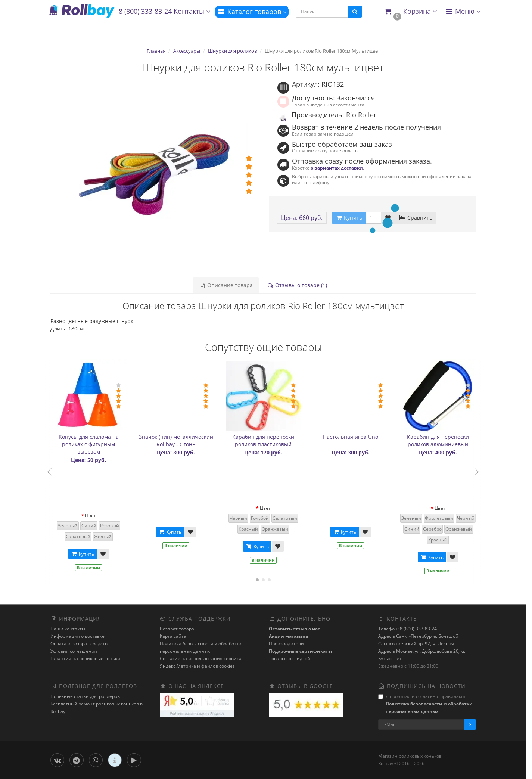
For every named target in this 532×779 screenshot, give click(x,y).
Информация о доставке (77, 636)
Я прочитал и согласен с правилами (425, 704)
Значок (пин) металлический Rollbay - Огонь (176, 440)
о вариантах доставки (337, 168)
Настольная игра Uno (351, 437)
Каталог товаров (252, 12)
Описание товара (226, 285)
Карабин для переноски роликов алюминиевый (438, 440)
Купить (83, 554)
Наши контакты (68, 629)
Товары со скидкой (290, 659)
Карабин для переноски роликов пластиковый (263, 440)
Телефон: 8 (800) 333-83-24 (407, 629)
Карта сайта (173, 636)
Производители (286, 644)
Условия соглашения (74, 651)
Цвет (91, 516)
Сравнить (416, 218)
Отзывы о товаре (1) (297, 285)
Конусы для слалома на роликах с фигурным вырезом (89, 444)
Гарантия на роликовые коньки (85, 659)
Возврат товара (177, 629)
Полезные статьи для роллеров (85, 696)
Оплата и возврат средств (79, 644)
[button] (411, 12)
